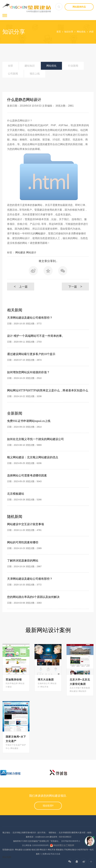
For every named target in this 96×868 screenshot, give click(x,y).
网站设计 (41, 233)
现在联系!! (48, 806)
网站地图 (7, 857)
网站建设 (20, 252)
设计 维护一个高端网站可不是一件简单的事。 (36, 336)
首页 (59, 32)
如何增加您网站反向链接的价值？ (28, 372)
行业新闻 (73, 66)
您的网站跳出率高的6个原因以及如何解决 (33, 597)
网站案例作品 (79, 7)
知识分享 (69, 32)
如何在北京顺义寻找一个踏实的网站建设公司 (35, 439)
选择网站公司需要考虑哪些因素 (27, 476)
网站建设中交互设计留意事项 (26, 524)
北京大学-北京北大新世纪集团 (80, 682)
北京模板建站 (16, 494)
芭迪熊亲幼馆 (14, 680)
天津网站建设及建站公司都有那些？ (30, 318)
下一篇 (75, 287)
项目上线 (35, 74)
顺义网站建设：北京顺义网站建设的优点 (33, 457)
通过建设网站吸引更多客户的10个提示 (31, 354)
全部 (10, 66)
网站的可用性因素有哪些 (23, 542)
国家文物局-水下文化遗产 (16, 739)
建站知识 (30, 66)
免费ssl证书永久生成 (51, 854)
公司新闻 (13, 74)
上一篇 (21, 287)
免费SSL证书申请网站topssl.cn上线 (29, 421)
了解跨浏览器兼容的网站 (23, 561)
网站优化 (81, 32)
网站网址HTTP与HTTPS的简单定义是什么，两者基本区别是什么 (48, 390)
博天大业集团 (46, 680)
